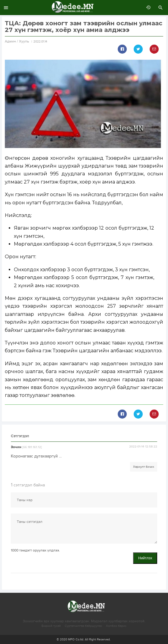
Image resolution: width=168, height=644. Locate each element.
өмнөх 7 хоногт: (147, 8)
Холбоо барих (116, 626)
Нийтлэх (145, 558)
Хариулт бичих (144, 467)
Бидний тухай (51, 626)
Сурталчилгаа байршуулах (83, 626)
